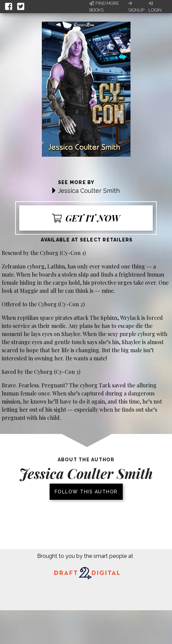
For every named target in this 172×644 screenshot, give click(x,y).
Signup (136, 7)
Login (155, 7)
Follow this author (86, 492)
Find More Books (104, 7)
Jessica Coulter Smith (89, 191)
